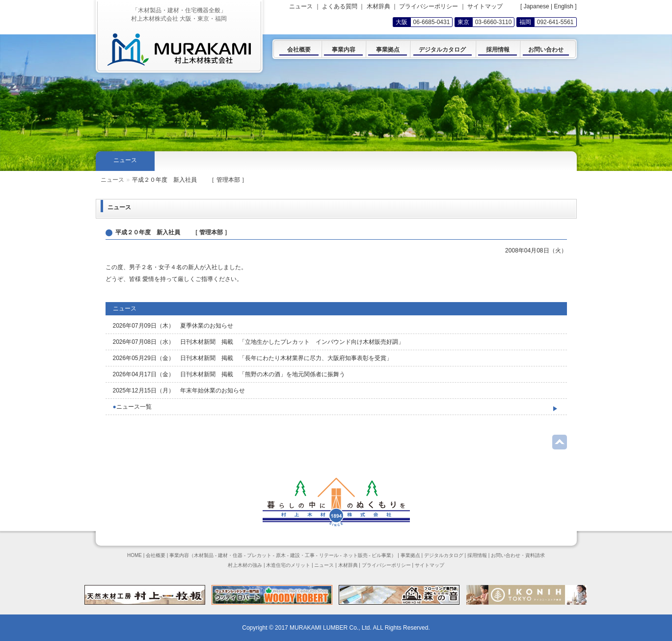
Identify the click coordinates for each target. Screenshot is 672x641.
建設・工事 (302, 555)
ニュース (136, 180)
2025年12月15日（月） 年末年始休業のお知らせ (179, 390)
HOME (134, 555)
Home (108, 180)
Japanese (537, 6)
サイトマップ (485, 6)
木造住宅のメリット (288, 565)
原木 (281, 555)
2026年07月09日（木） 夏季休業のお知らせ (173, 326)
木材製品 (204, 555)
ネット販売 (355, 555)
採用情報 (477, 555)
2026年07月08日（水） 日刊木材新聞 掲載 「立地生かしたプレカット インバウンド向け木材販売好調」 (258, 342)
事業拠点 (410, 555)
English (563, 6)
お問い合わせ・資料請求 (518, 555)
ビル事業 (381, 555)
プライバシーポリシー (429, 6)
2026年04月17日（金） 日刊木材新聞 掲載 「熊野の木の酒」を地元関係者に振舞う (229, 374)
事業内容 (179, 555)
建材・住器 (230, 555)
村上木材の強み (245, 565)
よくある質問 (340, 6)
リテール (329, 555)
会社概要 (156, 555)
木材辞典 (378, 6)
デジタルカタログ (444, 555)
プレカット (259, 555)
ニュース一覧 (132, 407)
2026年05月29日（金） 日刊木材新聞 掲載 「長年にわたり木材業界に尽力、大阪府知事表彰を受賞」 (253, 358)
